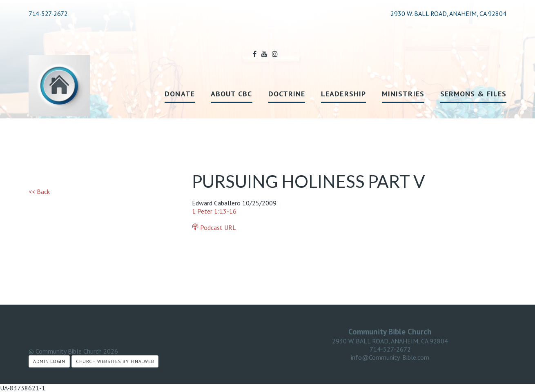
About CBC (232, 94)
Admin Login (49, 361)
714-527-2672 (48, 13)
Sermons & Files (473, 94)
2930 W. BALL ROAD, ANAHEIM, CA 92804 (390, 341)
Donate (179, 94)
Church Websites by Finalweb (115, 361)
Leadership (343, 94)
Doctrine (287, 94)
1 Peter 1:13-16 (214, 211)
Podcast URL (214, 227)
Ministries (403, 94)
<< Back (39, 192)
